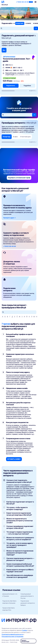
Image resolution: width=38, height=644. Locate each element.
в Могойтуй (31, 123)
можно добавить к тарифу (22, 75)
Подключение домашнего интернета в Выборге (28, 603)
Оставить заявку (14, 459)
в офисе (28, 23)
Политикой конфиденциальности (12, 634)
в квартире (20, 23)
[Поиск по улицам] (19, 312)
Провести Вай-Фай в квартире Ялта (9, 609)
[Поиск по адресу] (17, 28)
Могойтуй (5, 5)
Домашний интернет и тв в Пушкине (10, 595)
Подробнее (27, 86)
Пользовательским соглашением (12, 636)
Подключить (11, 86)
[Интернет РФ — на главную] (19, 620)
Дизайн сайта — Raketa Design (9, 642)
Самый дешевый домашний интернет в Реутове (27, 596)
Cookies (25, 630)
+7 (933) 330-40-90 (22, 2)
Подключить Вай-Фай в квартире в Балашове (9, 602)
